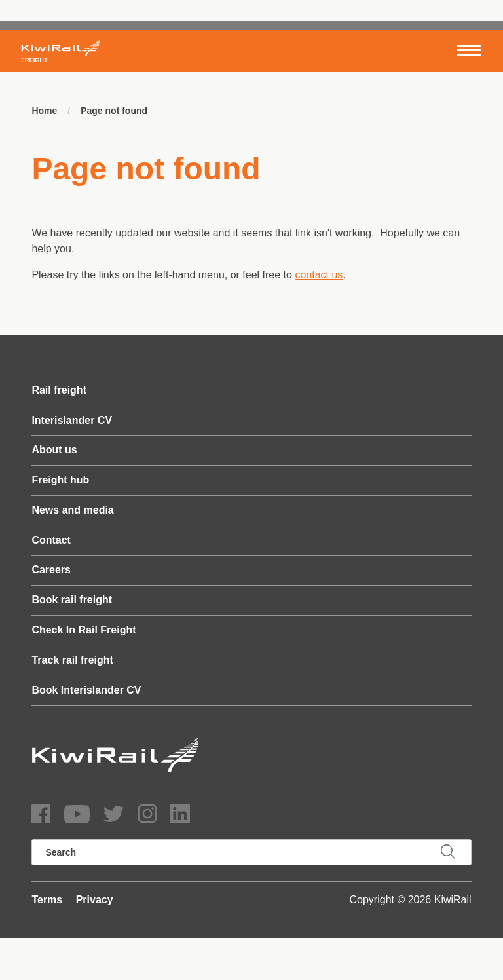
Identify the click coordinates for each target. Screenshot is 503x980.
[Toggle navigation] (469, 51)
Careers (51, 570)
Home (44, 111)
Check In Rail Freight (84, 630)
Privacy (95, 900)
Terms (47, 900)
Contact (51, 540)
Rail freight (59, 390)
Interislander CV (72, 420)
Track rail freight (72, 660)
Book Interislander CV (86, 690)
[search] (251, 852)
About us (54, 450)
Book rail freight (72, 600)
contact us (319, 275)
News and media (72, 510)
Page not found (114, 111)
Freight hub (60, 480)
